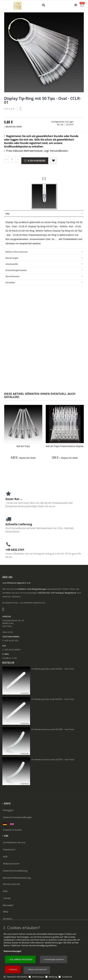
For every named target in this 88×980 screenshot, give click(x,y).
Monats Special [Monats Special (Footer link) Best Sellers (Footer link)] (11, 884)
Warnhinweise (12, 276)
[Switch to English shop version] (13, 824)
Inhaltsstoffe (12, 264)
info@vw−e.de (10, 658)
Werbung (53, 977)
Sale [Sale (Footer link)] (5, 891)
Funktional (67, 977)
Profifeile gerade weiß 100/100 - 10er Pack (53, 699)
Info (7, 214)
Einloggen (8, 810)
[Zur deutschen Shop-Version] (6, 824)
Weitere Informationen (17, 252)
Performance (38, 977)
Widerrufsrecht (11, 864)
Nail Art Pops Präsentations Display (65, 446)
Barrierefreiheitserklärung (17, 878)
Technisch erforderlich (17, 977)
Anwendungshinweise (16, 270)
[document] (44, 952)
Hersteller (10, 282)
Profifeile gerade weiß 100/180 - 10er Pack (53, 669)
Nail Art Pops (23, 446)
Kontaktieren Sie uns (14, 842)
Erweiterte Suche (12, 830)
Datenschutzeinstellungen (18, 817)
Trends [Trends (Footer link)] (7, 898)
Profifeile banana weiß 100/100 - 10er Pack (53, 760)
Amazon (8, 919)
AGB (5, 857)
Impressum (9, 850)
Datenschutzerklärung (15, 871)
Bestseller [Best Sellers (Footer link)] (8, 905)
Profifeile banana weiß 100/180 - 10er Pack (53, 729)
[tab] (44, 214)
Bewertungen (12, 258)
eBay (6, 912)
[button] (37, 970)
